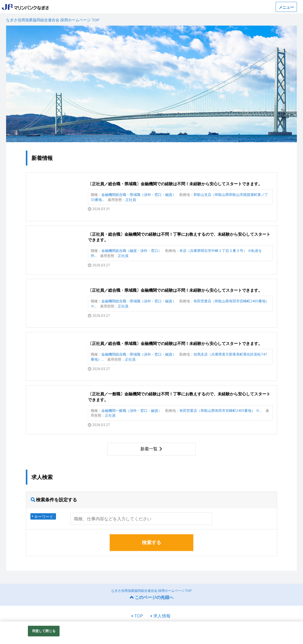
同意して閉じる (44, 631)
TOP (139, 616)
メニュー (286, 7)
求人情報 (162, 616)
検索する (151, 542)
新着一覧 (149, 449)
